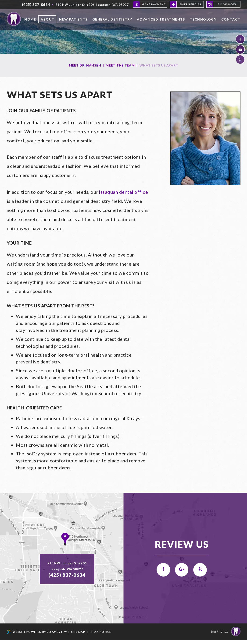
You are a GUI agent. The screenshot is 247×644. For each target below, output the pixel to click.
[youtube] (240, 50)
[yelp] (240, 60)
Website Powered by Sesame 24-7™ (37, 636)
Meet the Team (120, 65)
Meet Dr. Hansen (85, 65)
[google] (182, 574)
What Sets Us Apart (159, 65)
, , (92, 5)
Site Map (78, 636)
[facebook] (240, 39)
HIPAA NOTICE (100, 636)
